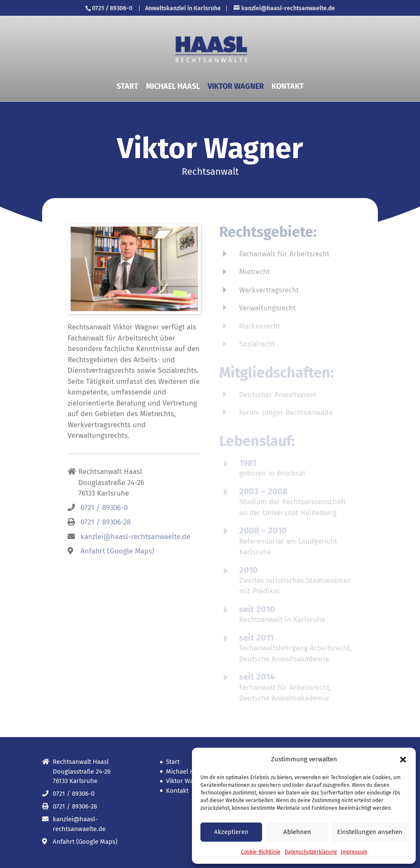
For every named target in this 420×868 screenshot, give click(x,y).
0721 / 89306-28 (106, 522)
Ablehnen (297, 832)
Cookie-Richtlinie (261, 852)
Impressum (354, 852)
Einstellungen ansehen (370, 832)
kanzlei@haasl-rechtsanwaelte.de (135, 537)
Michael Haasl (173, 87)
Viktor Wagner (236, 87)
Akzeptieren (231, 832)
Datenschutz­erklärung (311, 852)
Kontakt (288, 87)
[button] (403, 760)
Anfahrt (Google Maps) (117, 551)
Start (127, 87)
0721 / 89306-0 (112, 8)
